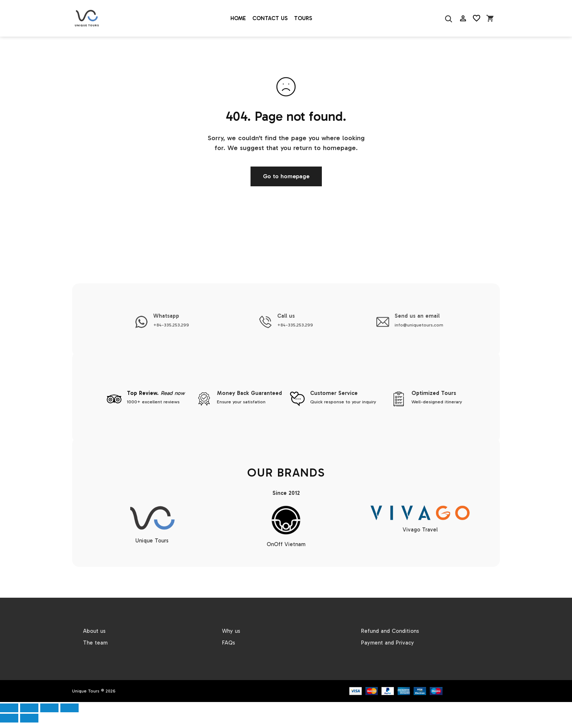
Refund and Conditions (390, 631)
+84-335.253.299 (171, 325)
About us (94, 631)
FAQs (229, 643)
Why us (231, 631)
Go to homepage (286, 176)
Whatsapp (166, 316)
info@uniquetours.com (419, 325)
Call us (286, 316)
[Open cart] (490, 18)
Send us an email (417, 316)
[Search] (448, 18)
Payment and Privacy (387, 643)
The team (95, 643)
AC (463, 36)
